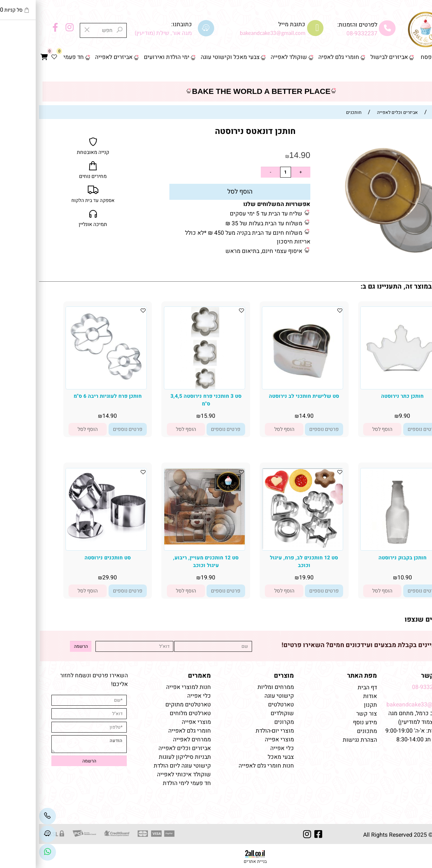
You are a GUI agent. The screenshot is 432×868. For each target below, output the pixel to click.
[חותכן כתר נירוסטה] (362, 380)
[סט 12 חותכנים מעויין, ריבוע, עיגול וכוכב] (166, 543)
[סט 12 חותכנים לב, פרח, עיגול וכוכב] (264, 547)
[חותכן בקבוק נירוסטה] (362, 548)
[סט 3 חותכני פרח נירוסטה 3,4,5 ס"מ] (166, 387)
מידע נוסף (326, 722)
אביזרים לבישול (350, 57)
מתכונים (328, 731)
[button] (343, 429)
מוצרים (245, 676)
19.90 (267, 578)
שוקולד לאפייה (250, 57)
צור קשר (415, 73)
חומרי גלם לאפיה (300, 57)
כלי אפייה (243, 748)
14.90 (261, 155)
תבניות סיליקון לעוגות (146, 757)
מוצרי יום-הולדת (236, 731)
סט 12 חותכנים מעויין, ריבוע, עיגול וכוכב (167, 562)
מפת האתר (323, 676)
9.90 (366, 416)
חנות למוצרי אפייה (150, 687)
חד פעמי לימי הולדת (148, 783)
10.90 (366, 578)
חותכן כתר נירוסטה (363, 396)
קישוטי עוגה (240, 696)
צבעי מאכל (242, 757)
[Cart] (5, 58)
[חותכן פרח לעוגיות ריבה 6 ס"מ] (67, 384)
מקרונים (245, 722)
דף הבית (415, 57)
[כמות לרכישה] (247, 172)
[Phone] (9, 816)
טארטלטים (242, 705)
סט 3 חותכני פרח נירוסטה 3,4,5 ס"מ (167, 400)
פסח (387, 57)
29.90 (71, 578)
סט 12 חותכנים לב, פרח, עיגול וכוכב (265, 562)
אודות (330, 696)
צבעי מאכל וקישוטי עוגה (191, 57)
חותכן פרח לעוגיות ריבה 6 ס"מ (69, 396)
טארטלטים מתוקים (148, 705)
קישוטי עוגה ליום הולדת (143, 766)
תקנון (331, 705)
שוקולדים (243, 713)
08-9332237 (323, 33)
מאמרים (160, 676)
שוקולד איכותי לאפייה (145, 774)
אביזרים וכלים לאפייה (146, 748)
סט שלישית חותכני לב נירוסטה (265, 396)
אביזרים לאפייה (75, 57)
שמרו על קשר (401, 676)
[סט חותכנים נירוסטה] (67, 540)
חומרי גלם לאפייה (151, 731)
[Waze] (9, 834)
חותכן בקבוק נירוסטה (364, 558)
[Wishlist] (15, 58)
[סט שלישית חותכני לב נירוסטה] (264, 387)
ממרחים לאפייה (153, 740)
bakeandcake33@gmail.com (384, 705)
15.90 (169, 416)
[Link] (9, 852)
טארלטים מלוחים (151, 713)
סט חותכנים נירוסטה (69, 558)
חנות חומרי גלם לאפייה (227, 766)
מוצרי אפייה (240, 740)
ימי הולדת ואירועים (128, 57)
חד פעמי (35, 57)
